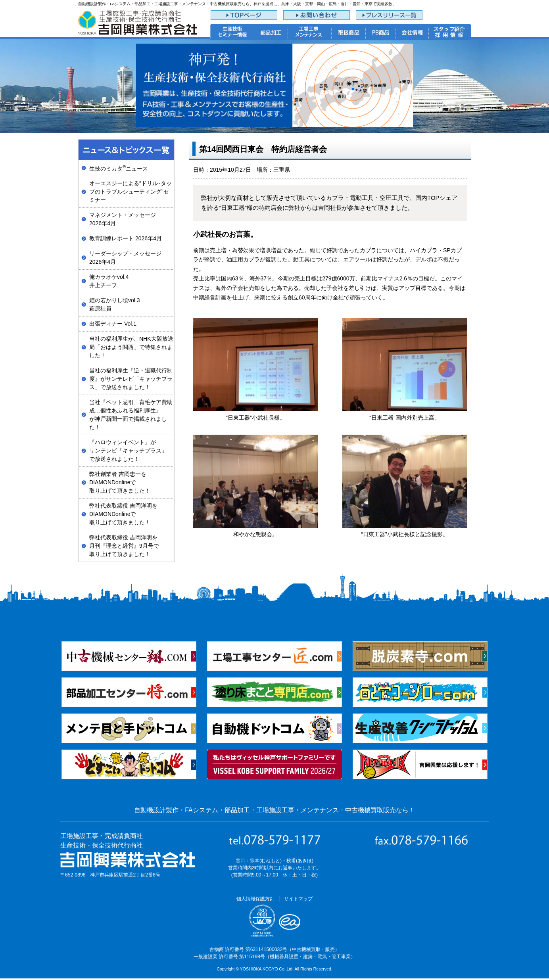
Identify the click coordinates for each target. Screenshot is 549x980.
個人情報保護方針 (255, 899)
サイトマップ (298, 899)
